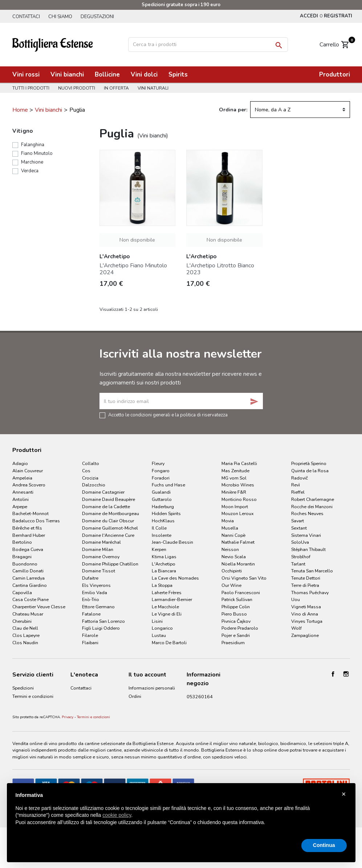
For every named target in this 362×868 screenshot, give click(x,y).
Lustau (159, 635)
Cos (86, 471)
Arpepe (20, 507)
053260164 (200, 697)
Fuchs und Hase (168, 485)
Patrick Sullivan (237, 599)
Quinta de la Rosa (310, 471)
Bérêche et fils (27, 528)
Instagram (346, 674)
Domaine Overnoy (101, 557)
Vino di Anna (305, 614)
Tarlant (298, 564)
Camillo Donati (28, 571)
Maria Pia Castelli (239, 463)
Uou (296, 599)
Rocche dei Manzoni (312, 507)
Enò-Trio (91, 599)
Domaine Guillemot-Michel (110, 528)
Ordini (135, 696)
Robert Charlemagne (313, 499)
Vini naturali (156, 88)
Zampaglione (305, 635)
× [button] (344, 794)
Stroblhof (301, 557)
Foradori (161, 478)
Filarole (90, 635)
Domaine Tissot (99, 571)
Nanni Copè (233, 535)
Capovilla (22, 593)
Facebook (333, 674)
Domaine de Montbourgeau (111, 513)
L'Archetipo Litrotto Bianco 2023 (220, 269)
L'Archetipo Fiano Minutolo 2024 (133, 269)
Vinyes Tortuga (307, 621)
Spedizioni (23, 688)
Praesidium (233, 643)
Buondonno (25, 564)
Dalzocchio (94, 485)
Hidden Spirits (166, 513)
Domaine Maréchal (101, 542)
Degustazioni (100, 17)
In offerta (119, 88)
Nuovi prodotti (78, 88)
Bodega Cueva (28, 549)
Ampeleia (22, 478)
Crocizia (90, 478)
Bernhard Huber (29, 535)
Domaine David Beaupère (109, 499)
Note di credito (144, 705)
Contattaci (26, 17)
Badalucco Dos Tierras (36, 521)
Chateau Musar (28, 614)
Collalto (91, 463)
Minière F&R (234, 492)
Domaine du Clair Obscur (108, 521)
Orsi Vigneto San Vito (244, 578)
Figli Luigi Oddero (101, 628)
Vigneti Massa (306, 607)
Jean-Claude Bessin (172, 542)
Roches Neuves (307, 513)
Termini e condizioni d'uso (33, 700)
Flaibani (90, 643)
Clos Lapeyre (26, 635)
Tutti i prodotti (31, 88)
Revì (296, 485)
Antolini (21, 499)
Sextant (299, 528)
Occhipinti (232, 571)
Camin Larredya (29, 578)
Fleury (158, 463)
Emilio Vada (95, 593)
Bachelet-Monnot (30, 513)
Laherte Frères (167, 593)
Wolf (296, 628)
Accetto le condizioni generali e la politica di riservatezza (168, 415)
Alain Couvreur (28, 471)
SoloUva (300, 542)
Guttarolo (162, 499)
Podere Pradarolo (240, 628)
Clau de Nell (25, 628)
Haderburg (163, 507)
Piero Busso (234, 614)
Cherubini (22, 621)
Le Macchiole (165, 607)
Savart (298, 521)
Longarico (162, 628)
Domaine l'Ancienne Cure (108, 535)
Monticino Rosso (239, 499)
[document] (181, 815)
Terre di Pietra (305, 585)
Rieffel (298, 492)
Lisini (157, 621)
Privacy (68, 752)
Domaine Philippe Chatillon (110, 564)
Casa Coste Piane (30, 599)
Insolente (162, 535)
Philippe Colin (236, 607)
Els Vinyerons (96, 585)
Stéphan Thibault (308, 549)
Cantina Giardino (30, 585)
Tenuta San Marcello (312, 571)
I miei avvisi (140, 722)
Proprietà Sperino (309, 463)
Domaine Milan (98, 549)
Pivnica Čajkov (236, 621)
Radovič (300, 478)
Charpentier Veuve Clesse (39, 607)
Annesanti (23, 492)
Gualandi (161, 492)
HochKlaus (163, 521)
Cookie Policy (26, 729)
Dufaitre (90, 578)
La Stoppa (162, 585)
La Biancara (164, 571)
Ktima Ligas (164, 557)
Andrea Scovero (29, 485)
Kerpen (159, 549)
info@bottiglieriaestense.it (214, 705)
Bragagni (22, 557)
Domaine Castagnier (103, 492)
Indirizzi (136, 714)
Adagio (20, 463)
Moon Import (235, 507)
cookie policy (117, 815)
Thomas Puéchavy (310, 593)
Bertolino (22, 542)
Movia (228, 521)
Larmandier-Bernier (172, 599)
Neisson (230, 549)
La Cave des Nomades (175, 578)
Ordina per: (233, 110)
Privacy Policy (26, 721)
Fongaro (161, 471)
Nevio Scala (234, 557)
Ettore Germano (98, 607)
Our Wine (231, 585)
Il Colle (159, 528)
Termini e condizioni (93, 752)
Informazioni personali (152, 688)
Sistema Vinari (306, 535)
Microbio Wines (238, 485)
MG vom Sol (234, 478)
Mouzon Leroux (238, 513)
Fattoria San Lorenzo (103, 621)
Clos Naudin (25, 643)
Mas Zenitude (235, 471)
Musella (230, 528)
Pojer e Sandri (236, 635)
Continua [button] (324, 845)
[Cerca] (208, 45)
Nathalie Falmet (238, 542)
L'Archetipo (164, 564)
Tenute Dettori (306, 578)
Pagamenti (23, 712)
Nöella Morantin (238, 564)
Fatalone (91, 614)
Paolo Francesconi (241, 593)
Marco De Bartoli (169, 643)
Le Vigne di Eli (167, 614)
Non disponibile (137, 240)
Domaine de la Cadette (106, 507)
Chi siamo (62, 17)
